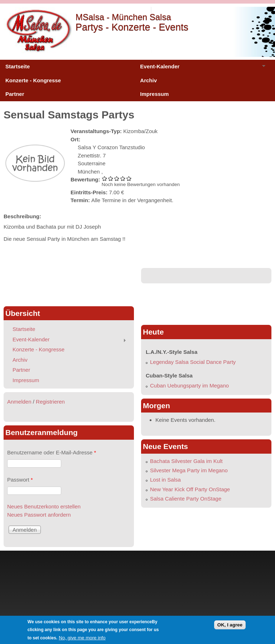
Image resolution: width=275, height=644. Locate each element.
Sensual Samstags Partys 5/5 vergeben (129, 178)
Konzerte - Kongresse (33, 80)
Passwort (20, 480)
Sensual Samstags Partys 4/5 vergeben (123, 178)
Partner (15, 94)
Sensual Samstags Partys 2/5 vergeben (111, 178)
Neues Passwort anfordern (39, 515)
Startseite (18, 66)
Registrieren (50, 402)
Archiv (148, 80)
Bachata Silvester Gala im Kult (186, 461)
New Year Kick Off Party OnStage (190, 489)
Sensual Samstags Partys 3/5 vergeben (117, 178)
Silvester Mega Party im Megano (189, 470)
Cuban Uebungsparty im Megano (189, 386)
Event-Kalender (200, 68)
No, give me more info (82, 638)
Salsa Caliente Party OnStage (186, 499)
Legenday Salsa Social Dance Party (193, 362)
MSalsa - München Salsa (123, 17)
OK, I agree (230, 625)
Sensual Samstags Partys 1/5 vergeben (105, 178)
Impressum (154, 94)
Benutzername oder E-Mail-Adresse (52, 452)
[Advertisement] (69, 284)
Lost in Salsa (165, 480)
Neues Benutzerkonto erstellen (44, 506)
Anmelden (19, 402)
